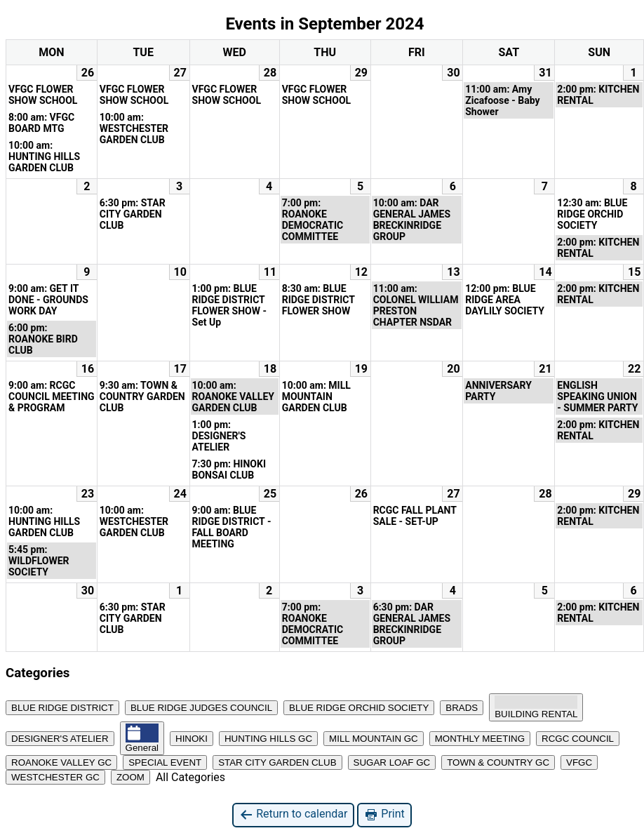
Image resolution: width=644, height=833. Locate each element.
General (142, 738)
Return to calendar (293, 814)
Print (384, 814)
